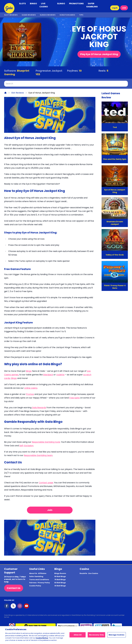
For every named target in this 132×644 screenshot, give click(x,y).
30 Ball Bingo (60, 586)
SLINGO (61, 4)
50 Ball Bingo (60, 583)
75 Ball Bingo (60, 580)
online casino (31, 388)
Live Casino (93, 573)
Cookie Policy (35, 586)
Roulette (83, 573)
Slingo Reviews (48, 15)
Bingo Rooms (60, 573)
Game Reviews (29, 15)
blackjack (48, 375)
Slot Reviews (11, 15)
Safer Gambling (36, 577)
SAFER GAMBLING (92, 5)
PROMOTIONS (76, 4)
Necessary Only (96, 635)
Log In (115, 8)
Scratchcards (67, 15)
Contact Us (14, 588)
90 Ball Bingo (60, 577)
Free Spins (74, 398)
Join (124, 8)
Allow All (78, 635)
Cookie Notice (42, 638)
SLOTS (22, 4)
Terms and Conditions (39, 580)
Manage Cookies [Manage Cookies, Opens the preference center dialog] (117, 635)
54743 (7, 617)
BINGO (33, 4)
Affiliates (42, 573)
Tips (81, 15)
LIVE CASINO (44, 5)
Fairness (33, 583)
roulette (60, 375)
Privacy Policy (44, 583)
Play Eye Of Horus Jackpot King (99, 54)
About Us (33, 573)
